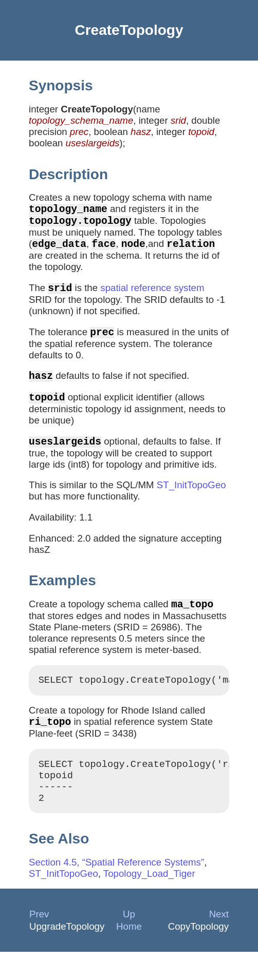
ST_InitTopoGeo (191, 501)
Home (129, 955)
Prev (39, 942)
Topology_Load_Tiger (149, 902)
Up (129, 942)
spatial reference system (152, 296)
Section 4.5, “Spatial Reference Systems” (116, 890)
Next (219, 942)
